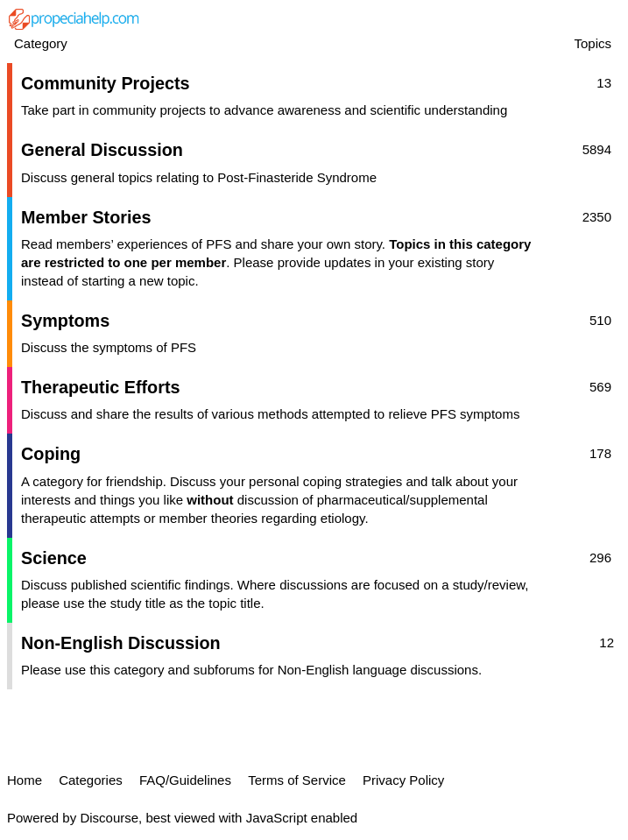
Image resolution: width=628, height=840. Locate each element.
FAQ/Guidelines (185, 780)
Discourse (109, 818)
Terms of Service (297, 780)
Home (25, 780)
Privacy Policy (403, 780)
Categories (91, 780)
